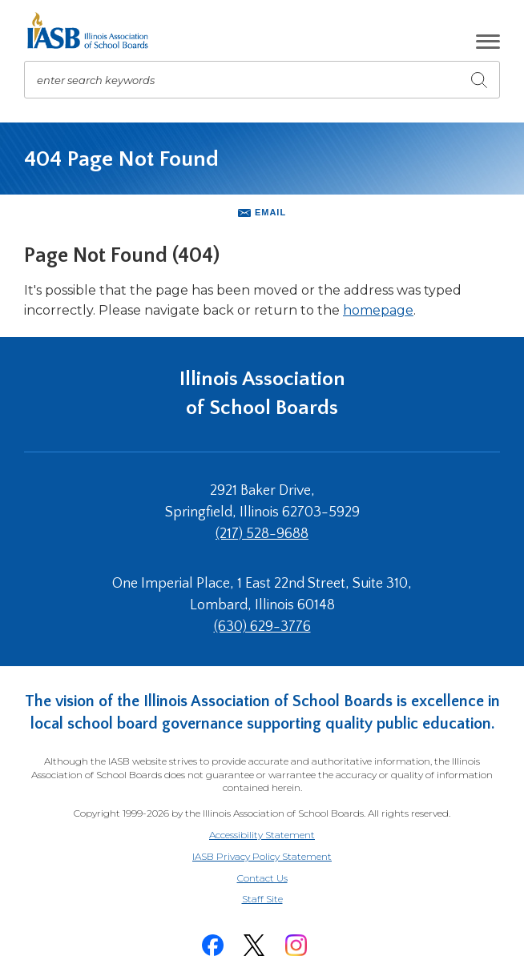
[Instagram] (296, 945)
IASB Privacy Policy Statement (262, 856)
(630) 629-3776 (262, 627)
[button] (488, 42)
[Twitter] (254, 945)
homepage (378, 310)
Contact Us (262, 878)
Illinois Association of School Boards (262, 394)
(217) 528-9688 (262, 534)
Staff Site (282, 900)
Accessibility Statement (262, 835)
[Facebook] (212, 945)
